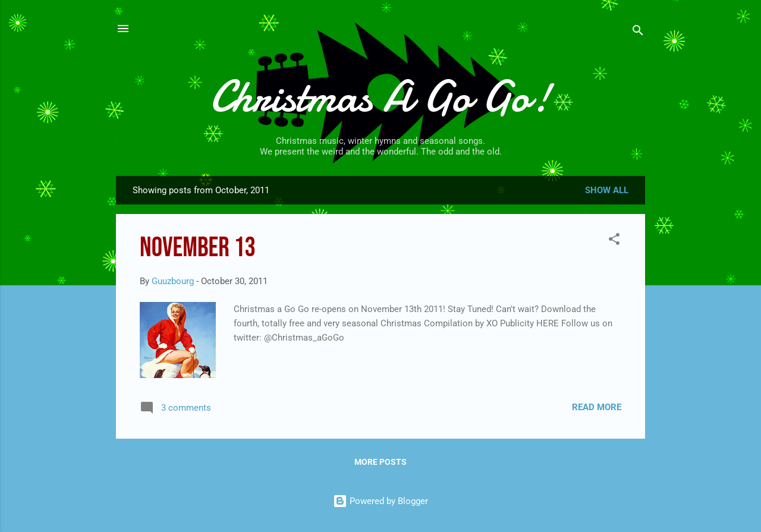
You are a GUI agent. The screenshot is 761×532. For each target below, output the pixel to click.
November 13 (198, 248)
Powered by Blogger (380, 501)
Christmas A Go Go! (380, 97)
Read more (597, 407)
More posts (380, 462)
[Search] (638, 32)
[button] (614, 241)
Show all (607, 190)
